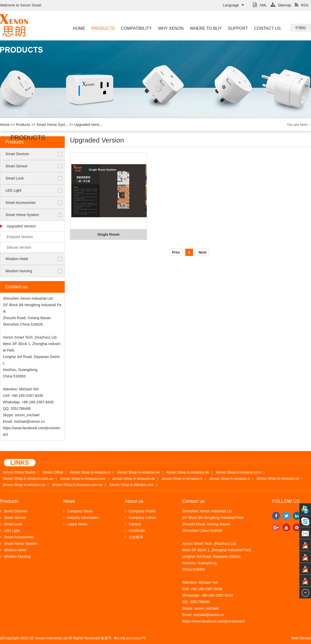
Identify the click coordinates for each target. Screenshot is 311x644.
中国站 (301, 28)
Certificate (135, 531)
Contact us (267, 28)
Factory (133, 524)
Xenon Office (53, 472)
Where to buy (206, 28)
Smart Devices (17, 154)
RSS (302, 5)
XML (260, 5)
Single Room (109, 234)
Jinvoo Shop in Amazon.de (134, 479)
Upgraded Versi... (88, 125)
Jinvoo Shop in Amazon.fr (182, 479)
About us (134, 501)
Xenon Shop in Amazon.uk (138, 472)
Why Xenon (171, 28)
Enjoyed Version (20, 237)
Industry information (81, 518)
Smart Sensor (17, 166)
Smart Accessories (20, 203)
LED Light (13, 190)
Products (103, 28)
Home (79, 28)
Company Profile (140, 511)
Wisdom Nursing (19, 271)
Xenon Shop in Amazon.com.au (28, 479)
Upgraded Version (21, 226)
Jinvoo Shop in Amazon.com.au (77, 485)
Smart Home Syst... (52, 125)
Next (202, 252)
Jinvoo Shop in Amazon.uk (278, 479)
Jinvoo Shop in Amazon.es (24, 485)
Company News (78, 511)
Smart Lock (15, 178)
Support (238, 28)
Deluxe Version (19, 247)
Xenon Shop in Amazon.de (188, 472)
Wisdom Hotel (17, 259)
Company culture (141, 518)
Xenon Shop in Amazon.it (90, 472)
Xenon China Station (19, 472)
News (69, 501)
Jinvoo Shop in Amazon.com (83, 479)
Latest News (75, 524)
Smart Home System (22, 215)
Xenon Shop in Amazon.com (239, 472)
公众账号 (134, 537)
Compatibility (136, 28)
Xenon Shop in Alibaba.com (131, 485)
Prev (176, 252)
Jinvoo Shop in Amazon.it (229, 479)
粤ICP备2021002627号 (130, 638)
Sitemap (281, 5)
